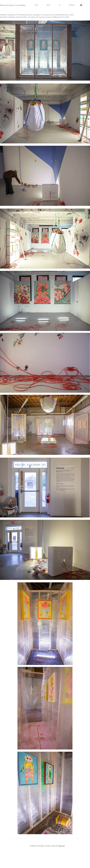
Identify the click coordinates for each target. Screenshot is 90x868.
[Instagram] (81, 5)
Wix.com (62, 846)
